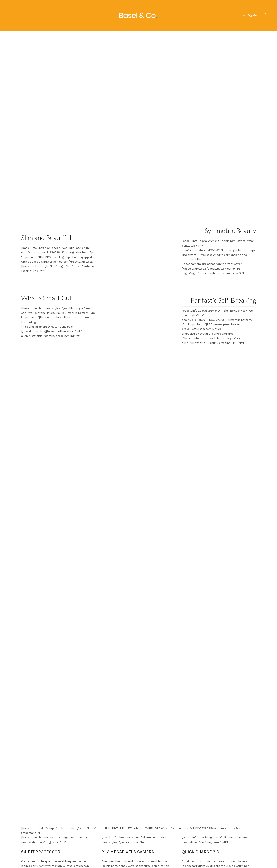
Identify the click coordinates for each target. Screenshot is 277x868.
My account (118, 36)
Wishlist (265, 14)
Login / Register (248, 15)
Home (140, 36)
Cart (166, 36)
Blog (153, 36)
